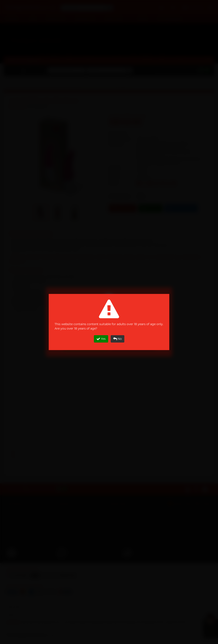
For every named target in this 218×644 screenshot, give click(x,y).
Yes (101, 339)
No (118, 339)
